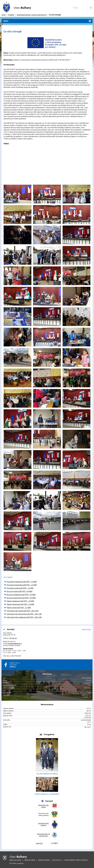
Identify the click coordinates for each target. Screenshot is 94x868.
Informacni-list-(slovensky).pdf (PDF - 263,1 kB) (24, 614)
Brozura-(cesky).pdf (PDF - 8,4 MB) (19, 591)
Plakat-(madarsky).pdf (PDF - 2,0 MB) (20, 601)
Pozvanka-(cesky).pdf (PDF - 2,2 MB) (20, 588)
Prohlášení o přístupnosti (76, 860)
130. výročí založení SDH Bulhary (47, 756)
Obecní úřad (30, 860)
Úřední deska (44, 860)
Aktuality (57, 860)
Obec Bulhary (15, 860)
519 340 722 (13, 638)
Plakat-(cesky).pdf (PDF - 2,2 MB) (19, 608)
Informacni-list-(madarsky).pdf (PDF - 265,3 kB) (24, 617)
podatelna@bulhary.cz (15, 643)
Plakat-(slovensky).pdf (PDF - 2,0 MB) (20, 604)
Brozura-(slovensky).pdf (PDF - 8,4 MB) (21, 598)
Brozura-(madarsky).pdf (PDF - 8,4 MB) (21, 595)
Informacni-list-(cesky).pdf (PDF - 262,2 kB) (22, 611)
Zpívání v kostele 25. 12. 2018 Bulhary (47, 786)
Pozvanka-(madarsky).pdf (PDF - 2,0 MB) (22, 582)
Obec (22, 8)
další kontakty (87, 629)
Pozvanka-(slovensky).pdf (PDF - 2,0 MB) (22, 585)
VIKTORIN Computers (17, 863)
